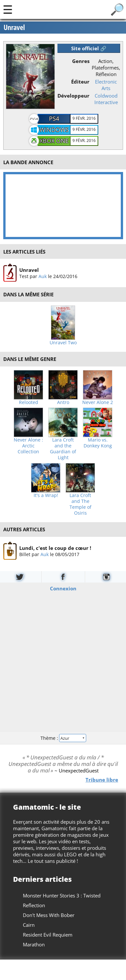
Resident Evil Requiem (48, 935)
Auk (42, 276)
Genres (81, 61)
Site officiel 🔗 (89, 48)
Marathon (34, 944)
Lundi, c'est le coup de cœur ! (55, 548)
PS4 (54, 118)
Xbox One (54, 141)
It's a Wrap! (46, 495)
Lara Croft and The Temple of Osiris (80, 504)
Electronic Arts (106, 85)
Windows (54, 130)
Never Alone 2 (98, 402)
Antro (63, 402)
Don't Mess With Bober (49, 915)
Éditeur (80, 82)
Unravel (29, 270)
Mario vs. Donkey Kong (98, 443)
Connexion (63, 588)
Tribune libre (102, 779)
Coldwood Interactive (106, 99)
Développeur (73, 96)
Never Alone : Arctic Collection (28, 446)
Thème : (63, 738)
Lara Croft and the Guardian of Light (63, 449)
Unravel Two (63, 343)
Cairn (29, 925)
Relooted (29, 402)
